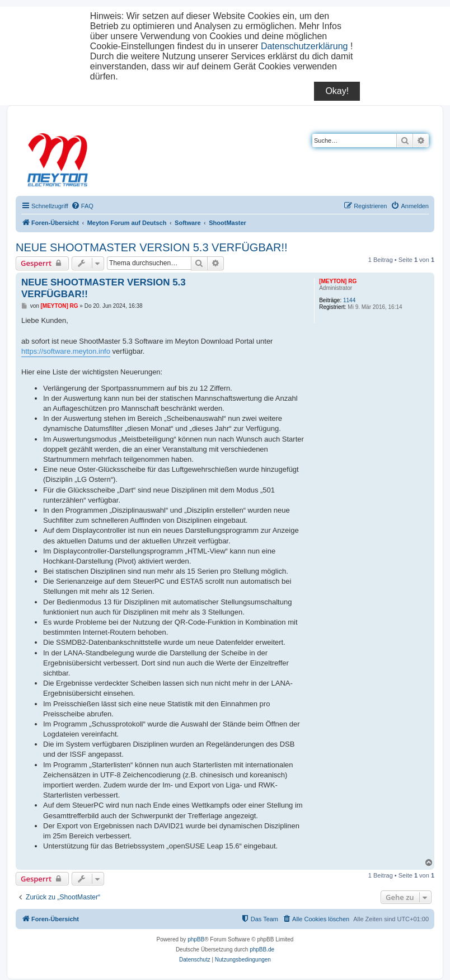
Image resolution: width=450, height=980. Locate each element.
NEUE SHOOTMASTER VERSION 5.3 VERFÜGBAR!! (152, 247)
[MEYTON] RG (338, 281)
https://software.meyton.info (66, 351)
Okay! (337, 91)
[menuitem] (82, 206)
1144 (349, 300)
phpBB (196, 939)
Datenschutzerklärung (304, 46)
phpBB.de (262, 949)
